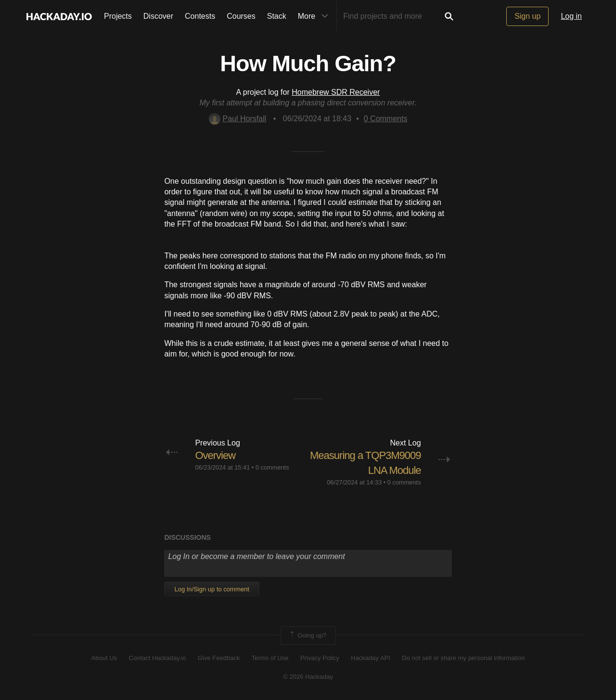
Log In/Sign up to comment (212, 589)
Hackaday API (371, 658)
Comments (386, 119)
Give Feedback (219, 658)
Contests (200, 16)
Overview (215, 455)
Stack (277, 16)
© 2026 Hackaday (308, 677)
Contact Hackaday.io (158, 658)
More (315, 16)
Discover (158, 16)
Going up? (308, 636)
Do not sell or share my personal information (463, 658)
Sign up (527, 16)
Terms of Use (270, 658)
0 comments (272, 467)
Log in (571, 16)
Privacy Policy (320, 658)
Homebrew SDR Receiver (336, 92)
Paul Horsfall (238, 119)
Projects (118, 16)
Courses (241, 16)
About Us (104, 658)
